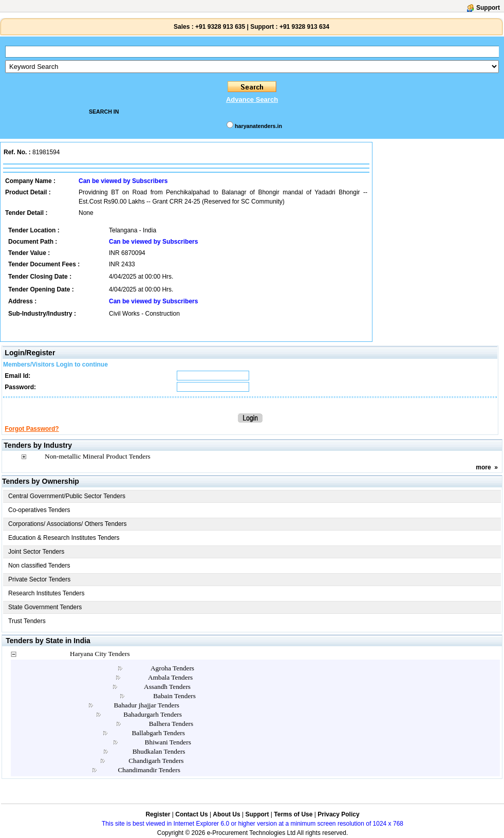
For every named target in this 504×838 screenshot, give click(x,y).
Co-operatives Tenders (39, 510)
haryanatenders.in (258, 126)
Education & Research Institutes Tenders (64, 538)
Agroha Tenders (172, 668)
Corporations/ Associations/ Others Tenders (68, 524)
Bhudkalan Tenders (159, 751)
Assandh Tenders (167, 687)
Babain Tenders (174, 696)
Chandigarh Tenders (156, 761)
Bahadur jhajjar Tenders (146, 705)
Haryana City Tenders (100, 654)
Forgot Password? (32, 429)
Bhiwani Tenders (168, 742)
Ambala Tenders (170, 677)
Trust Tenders (27, 621)
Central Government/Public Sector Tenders (67, 496)
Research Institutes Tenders (46, 593)
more (483, 467)
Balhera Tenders (171, 724)
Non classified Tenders (39, 566)
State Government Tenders (45, 607)
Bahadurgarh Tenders (153, 714)
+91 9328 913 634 (304, 27)
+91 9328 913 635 (219, 27)
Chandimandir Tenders (149, 770)
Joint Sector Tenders (36, 552)
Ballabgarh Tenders (158, 733)
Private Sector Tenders (39, 579)
